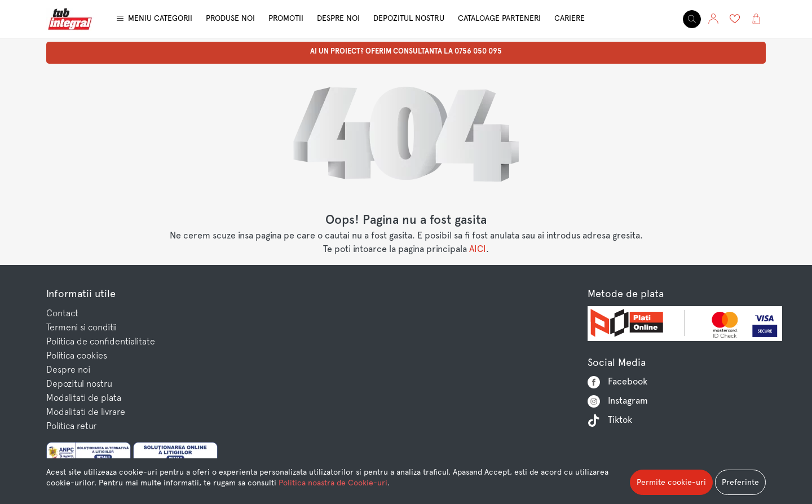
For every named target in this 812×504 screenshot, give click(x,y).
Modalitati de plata (84, 397)
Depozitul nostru (409, 18)
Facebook (617, 382)
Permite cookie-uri (671, 482)
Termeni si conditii (81, 327)
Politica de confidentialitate (101, 341)
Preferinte (740, 482)
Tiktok (610, 421)
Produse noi (230, 18)
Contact (62, 313)
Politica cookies (77, 355)
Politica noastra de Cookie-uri (333, 483)
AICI (478, 249)
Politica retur (71, 426)
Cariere (570, 18)
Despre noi (338, 18)
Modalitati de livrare (86, 412)
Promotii (286, 18)
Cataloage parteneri (499, 18)
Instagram (618, 401)
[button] (713, 19)
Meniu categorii (160, 18)
